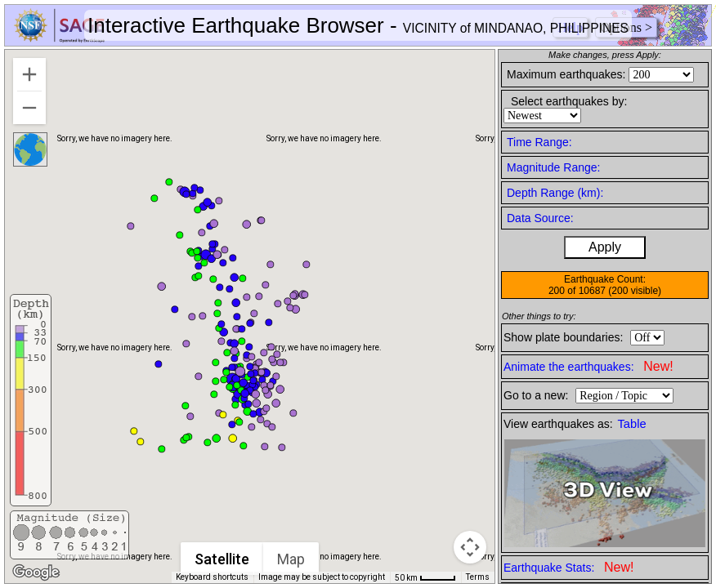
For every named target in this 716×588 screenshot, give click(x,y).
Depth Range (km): (555, 193)
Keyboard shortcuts (212, 577)
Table (632, 424)
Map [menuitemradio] (292, 559)
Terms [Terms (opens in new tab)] (478, 577)
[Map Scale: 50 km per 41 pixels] (425, 577)
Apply (605, 247)
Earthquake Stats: (568, 567)
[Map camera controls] (470, 547)
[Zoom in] (29, 74)
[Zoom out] (29, 108)
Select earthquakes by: (569, 101)
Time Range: (539, 142)
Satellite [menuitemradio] (223, 559)
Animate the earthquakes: (588, 366)
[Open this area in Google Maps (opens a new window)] (36, 572)
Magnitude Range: (553, 167)
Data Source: (540, 218)
